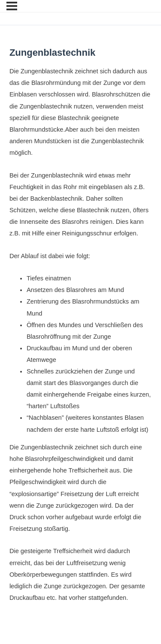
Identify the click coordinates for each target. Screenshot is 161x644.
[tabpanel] (80, 335)
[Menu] (12, 6)
